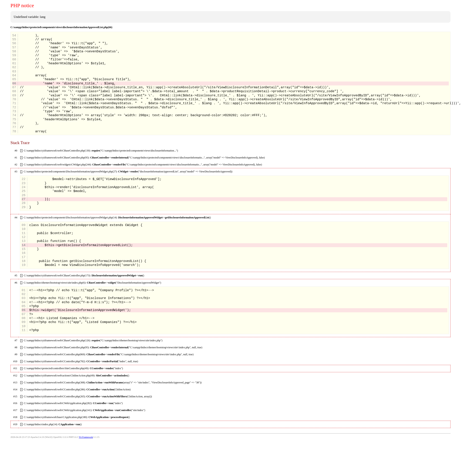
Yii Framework (86, 437)
